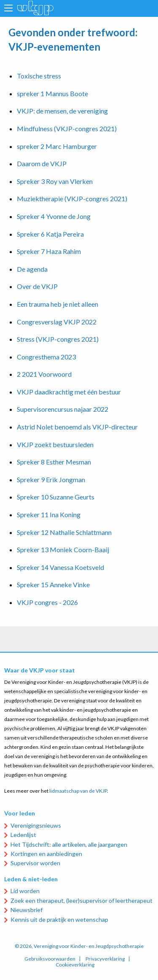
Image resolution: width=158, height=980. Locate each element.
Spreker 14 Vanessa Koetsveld (60, 567)
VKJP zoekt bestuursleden (55, 444)
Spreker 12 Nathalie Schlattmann (64, 532)
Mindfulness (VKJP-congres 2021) (67, 128)
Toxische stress (39, 76)
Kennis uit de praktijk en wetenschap (59, 919)
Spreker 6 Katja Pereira (50, 234)
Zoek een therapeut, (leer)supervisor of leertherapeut (82, 900)
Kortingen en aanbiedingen (46, 854)
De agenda (32, 269)
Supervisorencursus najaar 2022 (63, 409)
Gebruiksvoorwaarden (50, 959)
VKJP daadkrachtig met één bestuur (69, 392)
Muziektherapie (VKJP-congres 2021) (72, 198)
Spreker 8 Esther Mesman (54, 462)
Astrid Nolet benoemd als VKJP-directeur (77, 427)
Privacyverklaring (105, 959)
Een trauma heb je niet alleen (58, 304)
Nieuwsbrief (27, 910)
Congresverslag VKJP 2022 (57, 322)
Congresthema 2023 (46, 357)
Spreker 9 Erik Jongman (51, 479)
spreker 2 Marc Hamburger (57, 146)
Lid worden (25, 891)
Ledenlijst (23, 835)
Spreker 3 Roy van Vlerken (55, 181)
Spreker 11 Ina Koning (49, 514)
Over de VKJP (37, 286)
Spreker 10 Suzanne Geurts (56, 497)
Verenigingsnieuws (36, 825)
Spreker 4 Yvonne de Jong (54, 216)
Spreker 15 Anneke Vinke (53, 584)
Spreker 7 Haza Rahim (49, 251)
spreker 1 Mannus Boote (52, 93)
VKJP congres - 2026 (47, 602)
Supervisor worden (35, 863)
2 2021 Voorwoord (44, 374)
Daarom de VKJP (42, 163)
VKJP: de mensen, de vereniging (62, 111)
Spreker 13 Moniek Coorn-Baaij (63, 549)
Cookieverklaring (75, 965)
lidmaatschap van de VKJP (78, 791)
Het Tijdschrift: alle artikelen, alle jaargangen (69, 844)
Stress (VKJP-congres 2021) (58, 339)
